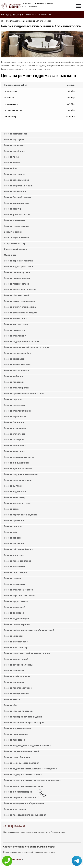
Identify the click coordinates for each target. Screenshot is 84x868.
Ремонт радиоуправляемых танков (23, 774)
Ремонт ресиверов (14, 613)
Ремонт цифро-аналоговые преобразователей (29, 630)
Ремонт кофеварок (14, 359)
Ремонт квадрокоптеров (17, 503)
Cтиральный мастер (15, 243)
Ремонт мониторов (14, 451)
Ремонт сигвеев (12, 578)
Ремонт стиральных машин (19, 186)
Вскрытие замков (13, 232)
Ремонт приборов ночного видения (23, 717)
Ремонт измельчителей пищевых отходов (27, 347)
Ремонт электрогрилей (16, 388)
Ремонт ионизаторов (15, 318)
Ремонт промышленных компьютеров (24, 393)
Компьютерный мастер (16, 238)
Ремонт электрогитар (16, 647)
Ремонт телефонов (14, 151)
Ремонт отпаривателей (17, 694)
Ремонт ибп (10, 705)
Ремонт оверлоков (14, 682)
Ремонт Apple (11, 157)
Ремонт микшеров (14, 636)
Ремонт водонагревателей (18, 266)
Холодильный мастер (15, 249)
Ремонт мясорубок (14, 440)
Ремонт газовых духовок (17, 272)
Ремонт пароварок (14, 382)
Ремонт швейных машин (17, 676)
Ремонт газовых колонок (17, 278)
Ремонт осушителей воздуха (19, 301)
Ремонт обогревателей (16, 295)
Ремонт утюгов (12, 699)
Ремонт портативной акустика (21, 515)
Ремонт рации (12, 509)
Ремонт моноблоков (15, 445)
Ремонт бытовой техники (18, 197)
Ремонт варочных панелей (18, 261)
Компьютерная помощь (17, 226)
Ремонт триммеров (14, 740)
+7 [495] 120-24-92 (12, 15)
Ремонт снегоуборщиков (17, 757)
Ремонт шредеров (14, 555)
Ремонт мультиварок (15, 428)
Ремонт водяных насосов (17, 728)
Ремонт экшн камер (15, 497)
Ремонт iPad (11, 168)
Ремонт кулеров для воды (18, 468)
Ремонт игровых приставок (19, 711)
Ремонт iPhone (12, 162)
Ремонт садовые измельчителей (21, 751)
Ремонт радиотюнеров (16, 618)
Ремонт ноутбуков (14, 139)
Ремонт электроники (15, 809)
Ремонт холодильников (16, 180)
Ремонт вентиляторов (16, 324)
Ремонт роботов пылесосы (18, 665)
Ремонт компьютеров (16, 134)
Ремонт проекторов (15, 405)
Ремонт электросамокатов (18, 590)
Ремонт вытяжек (13, 486)
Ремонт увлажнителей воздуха (21, 313)
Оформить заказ (13, 859)
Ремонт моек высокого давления (22, 763)
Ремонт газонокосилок (16, 734)
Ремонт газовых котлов (16, 284)
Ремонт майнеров (14, 376)
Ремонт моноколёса (15, 584)
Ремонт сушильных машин (18, 480)
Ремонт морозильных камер (19, 457)
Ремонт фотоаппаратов (17, 214)
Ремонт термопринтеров (18, 561)
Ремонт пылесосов (14, 670)
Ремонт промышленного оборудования (25, 815)
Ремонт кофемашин (15, 220)
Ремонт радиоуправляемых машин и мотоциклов (30, 769)
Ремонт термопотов (15, 416)
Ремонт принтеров (14, 520)
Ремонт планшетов (14, 145)
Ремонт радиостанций (16, 659)
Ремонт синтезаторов (16, 642)
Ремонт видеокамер (15, 492)
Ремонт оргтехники (15, 174)
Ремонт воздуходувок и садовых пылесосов (27, 745)
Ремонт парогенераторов (18, 688)
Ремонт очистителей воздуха (20, 307)
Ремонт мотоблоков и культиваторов (24, 722)
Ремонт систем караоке (17, 624)
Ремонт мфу (11, 532)
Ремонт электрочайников (18, 411)
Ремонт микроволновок (17, 370)
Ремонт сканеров (13, 526)
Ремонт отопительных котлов (20, 289)
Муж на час (10, 255)
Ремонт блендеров (14, 422)
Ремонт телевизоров (15, 191)
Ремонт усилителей (15, 607)
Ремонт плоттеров (14, 543)
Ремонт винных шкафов (17, 463)
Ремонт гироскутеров (16, 572)
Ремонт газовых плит (15, 330)
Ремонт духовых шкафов (17, 353)
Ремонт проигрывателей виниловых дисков (27, 653)
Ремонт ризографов (15, 567)
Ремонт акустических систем (20, 595)
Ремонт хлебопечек (15, 434)
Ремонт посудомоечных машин (21, 474)
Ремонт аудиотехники (16, 601)
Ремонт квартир (13, 209)
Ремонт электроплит (15, 336)
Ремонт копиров (13, 538)
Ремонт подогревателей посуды (21, 341)
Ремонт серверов (13, 399)
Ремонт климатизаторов (17, 365)
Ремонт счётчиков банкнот (19, 549)
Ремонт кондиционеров (17, 203)
